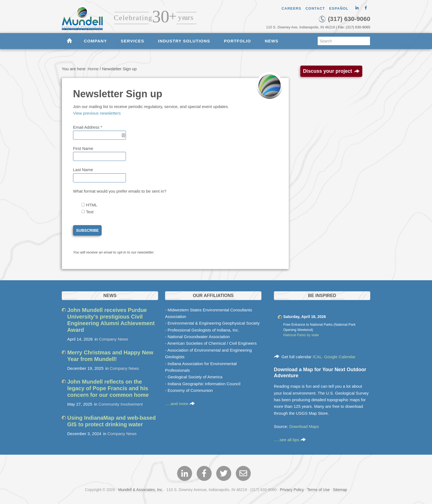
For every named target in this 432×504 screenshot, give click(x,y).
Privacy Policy (292, 490)
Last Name (83, 170)
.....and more (180, 404)
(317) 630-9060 (344, 19)
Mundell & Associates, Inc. (141, 490)
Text (89, 212)
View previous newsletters (97, 113)
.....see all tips (290, 440)
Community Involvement (121, 404)
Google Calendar (340, 357)
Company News (114, 339)
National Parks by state (301, 335)
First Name (83, 148)
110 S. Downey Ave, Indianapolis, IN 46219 (301, 27)
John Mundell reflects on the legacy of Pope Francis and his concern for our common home (108, 388)
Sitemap (340, 490)
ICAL (317, 357)
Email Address (88, 127)
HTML (91, 205)
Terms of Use (318, 490)
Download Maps (304, 426)
